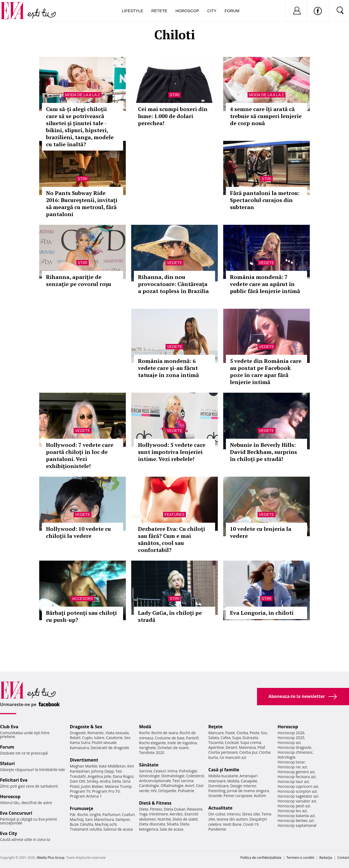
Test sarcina (183, 781)
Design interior (243, 786)
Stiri (174, 95)
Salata (214, 738)
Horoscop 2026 (291, 733)
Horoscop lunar (291, 762)
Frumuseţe (82, 808)
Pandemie (217, 829)
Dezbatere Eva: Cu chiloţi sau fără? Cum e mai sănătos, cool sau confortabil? (172, 539)
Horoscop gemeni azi (296, 772)
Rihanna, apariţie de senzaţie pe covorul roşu (79, 280)
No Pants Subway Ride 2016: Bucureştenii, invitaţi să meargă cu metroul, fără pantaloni (82, 204)
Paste (230, 733)
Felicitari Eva (14, 780)
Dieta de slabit (185, 819)
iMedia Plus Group (50, 858)
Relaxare (195, 809)
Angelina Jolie (99, 776)
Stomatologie (173, 776)
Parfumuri (111, 815)
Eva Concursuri (16, 813)
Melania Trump (118, 786)
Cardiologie (149, 786)
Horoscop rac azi (292, 767)
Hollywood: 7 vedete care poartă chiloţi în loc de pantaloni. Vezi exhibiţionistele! (80, 455)
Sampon (123, 819)
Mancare (216, 733)
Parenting (217, 791)
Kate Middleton (112, 766)
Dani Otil (78, 781)
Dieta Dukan (174, 809)
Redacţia (326, 858)
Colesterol (195, 776)
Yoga (143, 814)
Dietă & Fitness (155, 803)
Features (174, 515)
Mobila (233, 781)
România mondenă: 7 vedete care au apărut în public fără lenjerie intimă (265, 284)
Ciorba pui (248, 752)
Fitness (156, 809)
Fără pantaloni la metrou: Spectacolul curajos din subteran (265, 200)
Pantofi (192, 738)
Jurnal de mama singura (248, 791)
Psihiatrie (186, 791)
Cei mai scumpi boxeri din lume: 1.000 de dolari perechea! (173, 116)
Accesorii (82, 599)
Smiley (92, 781)
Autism (260, 796)
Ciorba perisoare (223, 752)
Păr (73, 815)
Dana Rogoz (123, 776)
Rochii (83, 815)
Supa (237, 738)
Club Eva (9, 727)
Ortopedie (167, 791)
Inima (172, 771)
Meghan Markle (84, 766)
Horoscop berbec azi (296, 820)
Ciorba (242, 733)
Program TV (80, 791)
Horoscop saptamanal (297, 825)
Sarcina (146, 771)
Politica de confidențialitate (261, 858)
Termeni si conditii (300, 858)
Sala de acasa (171, 829)
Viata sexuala (117, 733)
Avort (190, 786)
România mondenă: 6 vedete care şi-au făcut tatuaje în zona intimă (168, 368)
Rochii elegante (152, 743)
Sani (89, 819)
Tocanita (216, 742)
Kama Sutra (80, 742)
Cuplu (87, 738)
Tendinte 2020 (152, 752)
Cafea (225, 738)
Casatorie (114, 738)
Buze (74, 824)
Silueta (173, 824)
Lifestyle (132, 11)
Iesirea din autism (232, 819)
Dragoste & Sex (86, 727)
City (212, 11)
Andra (105, 781)
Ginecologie (149, 776)
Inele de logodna (182, 743)
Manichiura (104, 819)
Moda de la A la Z (82, 95)
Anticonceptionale (155, 781)
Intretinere (159, 814)
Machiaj (77, 819)
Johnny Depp (103, 771)
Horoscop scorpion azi (297, 791)
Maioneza (247, 747)
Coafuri (128, 815)
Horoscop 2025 (291, 738)
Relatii (75, 738)
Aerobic (176, 814)
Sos (264, 733)
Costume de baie (170, 738)
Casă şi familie (224, 770)
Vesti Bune (232, 824)
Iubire (99, 738)
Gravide (215, 796)
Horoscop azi (289, 742)
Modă (145, 727)
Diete (144, 809)
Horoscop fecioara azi (297, 777)
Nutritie (164, 819)
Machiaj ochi (106, 824)
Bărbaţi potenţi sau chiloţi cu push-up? (81, 616)
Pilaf (261, 747)
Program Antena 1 (86, 796)
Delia (116, 781)
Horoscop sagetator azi (298, 796)
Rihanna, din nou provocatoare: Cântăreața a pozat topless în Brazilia (173, 284)
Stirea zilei (251, 814)
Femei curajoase (238, 796)
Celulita (87, 824)
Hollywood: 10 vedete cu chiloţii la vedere (78, 532)
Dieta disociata (152, 824)
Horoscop (187, 11)
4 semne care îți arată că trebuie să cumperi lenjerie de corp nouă (266, 116)
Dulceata (250, 738)
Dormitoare (219, 786)
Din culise (217, 814)
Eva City (9, 833)
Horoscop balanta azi (296, 816)
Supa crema (251, 742)
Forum (232, 11)
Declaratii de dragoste (110, 748)
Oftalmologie (172, 786)
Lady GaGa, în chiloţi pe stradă (170, 616)
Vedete (174, 263)
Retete (159, 11)
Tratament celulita (86, 829)
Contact (343, 858)
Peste (255, 733)
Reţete (215, 727)
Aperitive (216, 747)
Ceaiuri (160, 771)
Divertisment (84, 760)
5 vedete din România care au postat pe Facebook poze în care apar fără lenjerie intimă (266, 371)
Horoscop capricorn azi (298, 786)
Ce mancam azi (233, 757)
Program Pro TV (106, 791)
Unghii (95, 815)
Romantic (96, 733)
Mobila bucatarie (223, 776)
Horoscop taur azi (293, 781)
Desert (231, 747)
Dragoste (78, 733)
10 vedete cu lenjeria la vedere (261, 532)
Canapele (249, 781)
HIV (154, 791)
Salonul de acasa (118, 829)
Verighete (147, 748)
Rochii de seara (165, 733)
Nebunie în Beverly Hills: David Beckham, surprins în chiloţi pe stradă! (264, 452)
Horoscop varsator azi (297, 801)
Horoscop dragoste (294, 747)
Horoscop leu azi (292, 811)
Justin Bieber (92, 786)
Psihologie (188, 771)
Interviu (234, 814)
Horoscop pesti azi (294, 806)
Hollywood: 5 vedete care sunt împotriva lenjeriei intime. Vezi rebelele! (172, 452)
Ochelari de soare (173, 748)
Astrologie (287, 757)
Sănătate (149, 765)
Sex (127, 738)
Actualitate (220, 808)
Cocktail (232, 742)
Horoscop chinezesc (295, 752)
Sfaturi (7, 763)
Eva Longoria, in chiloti (262, 613)
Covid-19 (251, 824)
